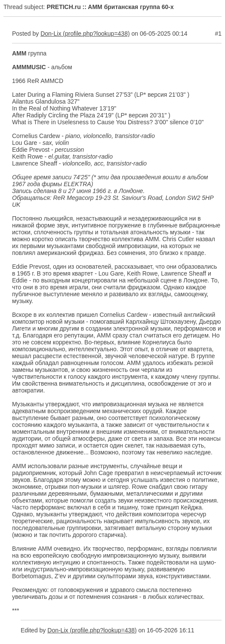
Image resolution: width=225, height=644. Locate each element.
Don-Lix (51, 34)
